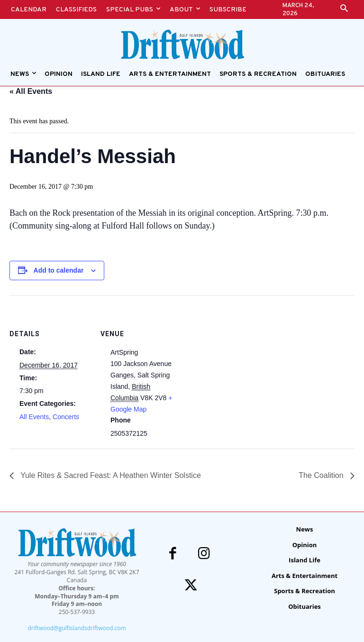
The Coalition (322, 475)
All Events (34, 417)
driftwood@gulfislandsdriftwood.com (77, 628)
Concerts (66, 417)
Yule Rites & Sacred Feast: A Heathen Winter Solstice (110, 475)
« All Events (31, 91)
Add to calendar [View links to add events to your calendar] (59, 270)
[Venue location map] (241, 361)
